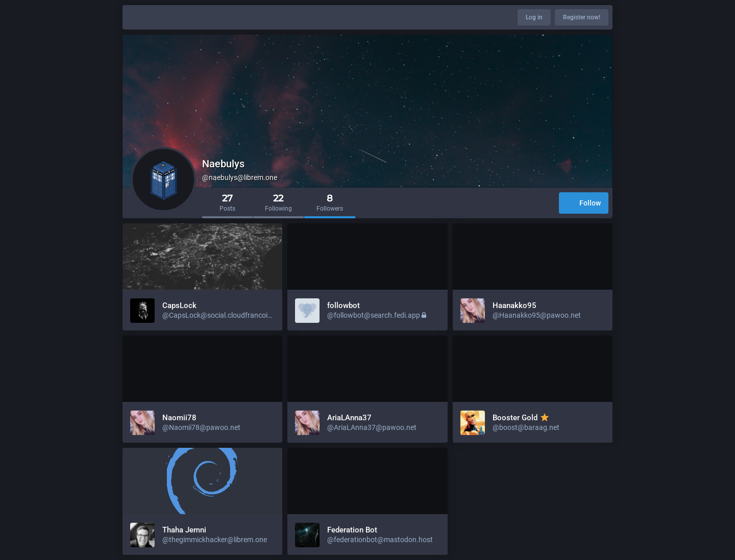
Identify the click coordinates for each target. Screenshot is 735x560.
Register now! (582, 17)
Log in (534, 17)
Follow (584, 204)
